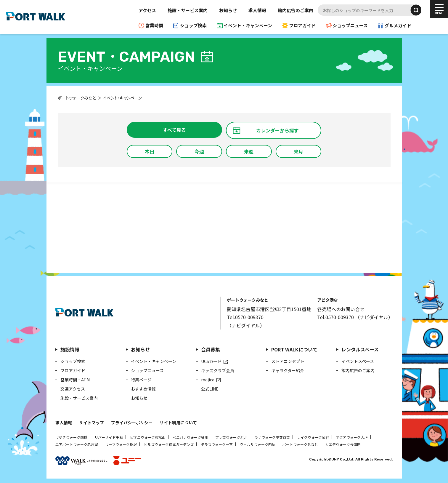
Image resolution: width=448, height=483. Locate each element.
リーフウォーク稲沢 (121, 444)
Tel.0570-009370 (245, 317)
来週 (249, 151)
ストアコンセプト (288, 361)
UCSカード (211, 361)
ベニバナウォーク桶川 (190, 437)
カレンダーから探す (277, 130)
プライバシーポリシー (132, 423)
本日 (150, 151)
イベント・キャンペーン (248, 25)
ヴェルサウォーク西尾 (258, 444)
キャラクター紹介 (288, 370)
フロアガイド (302, 25)
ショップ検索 (193, 25)
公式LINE (210, 389)
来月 (298, 151)
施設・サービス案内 (188, 10)
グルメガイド (398, 25)
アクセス (147, 10)
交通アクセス (73, 389)
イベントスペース (358, 361)
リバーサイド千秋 (109, 437)
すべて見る (174, 130)
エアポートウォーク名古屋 (77, 444)
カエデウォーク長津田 (343, 444)
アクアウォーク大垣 (352, 437)
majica (208, 380)
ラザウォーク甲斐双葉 (272, 437)
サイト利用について (178, 423)
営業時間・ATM (75, 380)
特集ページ (141, 380)
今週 (199, 151)
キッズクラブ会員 (218, 370)
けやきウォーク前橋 (71, 437)
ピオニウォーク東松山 (148, 437)
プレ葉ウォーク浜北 (231, 437)
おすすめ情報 (143, 389)
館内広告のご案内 (296, 10)
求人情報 (257, 10)
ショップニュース (350, 25)
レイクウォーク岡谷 (313, 437)
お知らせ (228, 10)
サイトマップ (91, 423)
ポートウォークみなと (300, 444)
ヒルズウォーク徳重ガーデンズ (169, 444)
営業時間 (154, 25)
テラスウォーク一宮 (217, 444)
